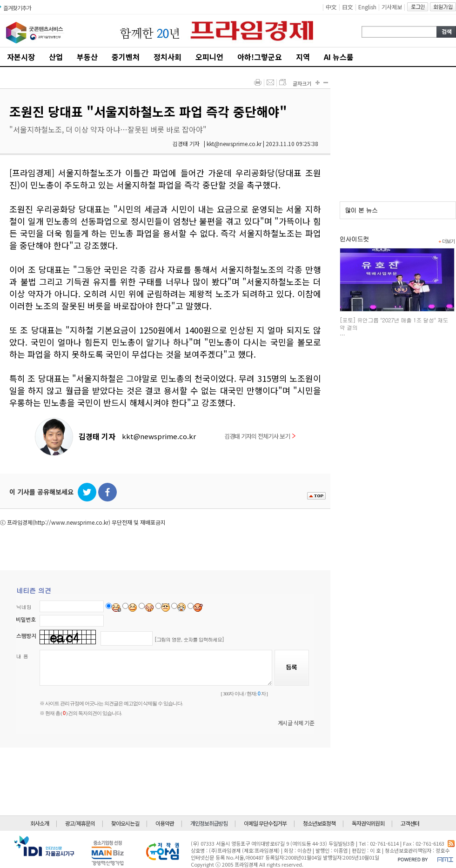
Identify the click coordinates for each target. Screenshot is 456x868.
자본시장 (21, 57)
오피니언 (209, 57)
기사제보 (392, 7)
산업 (56, 57)
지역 (303, 57)
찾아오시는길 (125, 823)
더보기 (446, 241)
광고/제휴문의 (80, 823)
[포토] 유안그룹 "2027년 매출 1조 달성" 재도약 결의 (394, 324)
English (367, 7)
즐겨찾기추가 (17, 8)
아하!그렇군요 (260, 57)
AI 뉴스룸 (339, 57)
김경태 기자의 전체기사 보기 (260, 436)
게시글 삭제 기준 (296, 723)
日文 (348, 7)
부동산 (87, 57)
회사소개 (40, 823)
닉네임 (24, 607)
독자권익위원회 (368, 823)
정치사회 (168, 57)
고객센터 (410, 823)
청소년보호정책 (319, 823)
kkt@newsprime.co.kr (159, 436)
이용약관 (165, 823)
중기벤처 (126, 57)
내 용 (22, 656)
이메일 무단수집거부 (265, 823)
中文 (331, 7)
